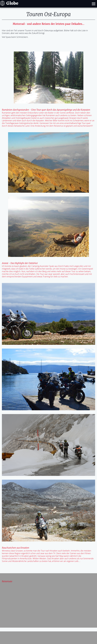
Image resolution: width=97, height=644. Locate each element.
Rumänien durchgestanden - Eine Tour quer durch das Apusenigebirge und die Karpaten (46, 110)
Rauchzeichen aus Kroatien (16, 548)
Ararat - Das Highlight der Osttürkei (20, 263)
